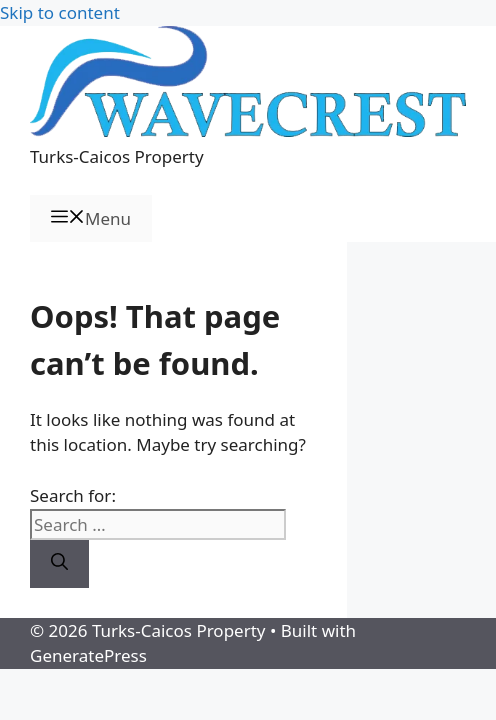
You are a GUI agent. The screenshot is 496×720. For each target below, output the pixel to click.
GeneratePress (88, 655)
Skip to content (60, 12)
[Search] (59, 564)
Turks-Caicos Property (117, 156)
